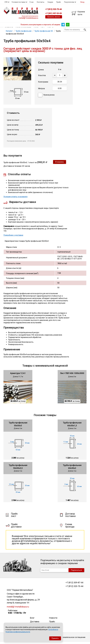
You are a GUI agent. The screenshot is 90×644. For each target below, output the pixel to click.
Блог (32, 620)
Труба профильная (23, 30)
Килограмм (43, 84)
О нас (32, 2)
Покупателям (69, 2)
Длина (41, 72)
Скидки (50, 2)
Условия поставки (18, 2)
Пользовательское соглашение (72, 639)
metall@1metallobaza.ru (28, 18)
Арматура (9, 30)
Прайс (59, 2)
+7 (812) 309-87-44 (74, 585)
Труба (36, 30)
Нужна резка (46, 97)
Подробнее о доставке (13, 237)
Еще (50, 30)
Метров (41, 90)
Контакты (41, 2)
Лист (43, 30)
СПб (6, 2)
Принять (55, 638)
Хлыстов (42, 77)
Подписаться (76, 572)
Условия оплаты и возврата (15, 199)
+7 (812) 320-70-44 (74, 588)
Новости (53, 620)
